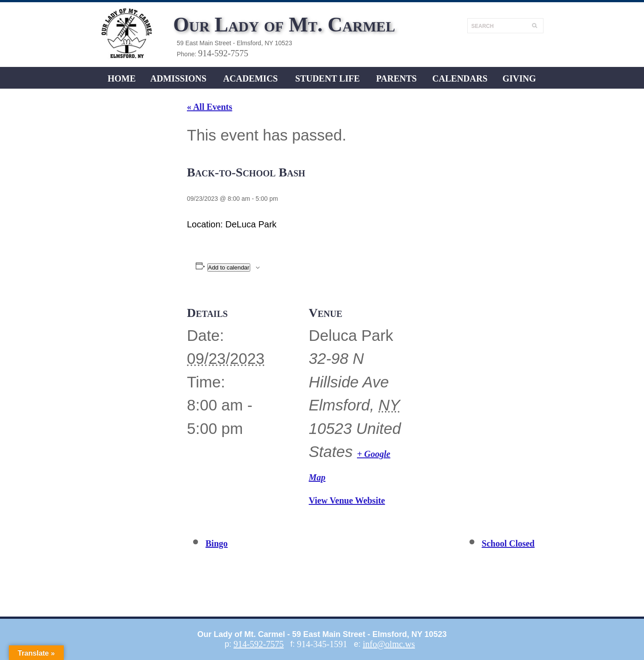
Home (122, 78)
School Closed (508, 543)
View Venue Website (347, 500)
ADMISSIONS (178, 78)
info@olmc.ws (389, 644)
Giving (519, 78)
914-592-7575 (223, 53)
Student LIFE (328, 78)
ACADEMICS (250, 78)
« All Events (209, 107)
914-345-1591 (322, 644)
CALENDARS (460, 78)
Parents (396, 78)
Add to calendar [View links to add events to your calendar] (229, 268)
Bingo (217, 543)
